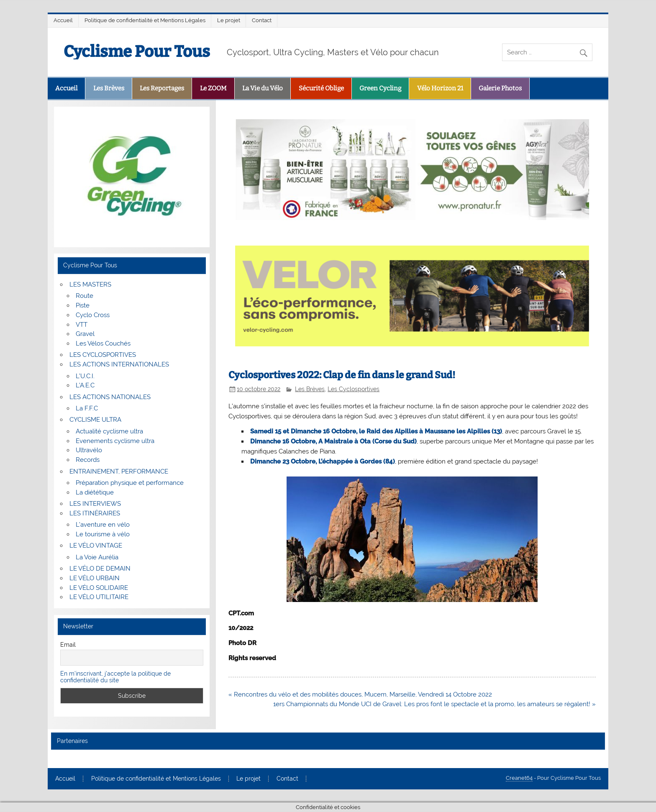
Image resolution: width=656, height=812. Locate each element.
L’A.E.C (85, 385)
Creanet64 (519, 778)
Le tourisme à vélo (103, 534)
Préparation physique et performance (130, 483)
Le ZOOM (213, 88)
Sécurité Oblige (321, 88)
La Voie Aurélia (97, 557)
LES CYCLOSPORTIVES (103, 355)
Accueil (63, 20)
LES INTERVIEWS (95, 504)
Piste (83, 305)
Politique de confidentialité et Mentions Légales (145, 20)
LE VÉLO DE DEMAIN (100, 569)
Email (68, 645)
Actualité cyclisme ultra (109, 431)
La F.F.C (87, 408)
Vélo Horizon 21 (440, 88)
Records (88, 460)
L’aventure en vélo (103, 525)
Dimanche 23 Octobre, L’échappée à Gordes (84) (323, 461)
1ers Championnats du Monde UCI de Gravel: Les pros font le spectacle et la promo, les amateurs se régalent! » (434, 704)
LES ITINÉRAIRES (95, 513)
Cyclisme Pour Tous (137, 51)
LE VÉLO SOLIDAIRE (99, 588)
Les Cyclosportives (354, 389)
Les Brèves (109, 88)
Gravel (85, 334)
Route (85, 296)
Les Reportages (162, 88)
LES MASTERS (90, 284)
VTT (82, 325)
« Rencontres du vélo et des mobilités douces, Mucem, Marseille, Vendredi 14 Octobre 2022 (360, 694)
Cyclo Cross (93, 315)
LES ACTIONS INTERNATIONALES (119, 364)
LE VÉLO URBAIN (95, 578)
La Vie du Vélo (263, 88)
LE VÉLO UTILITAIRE (99, 597)
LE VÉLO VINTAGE (96, 546)
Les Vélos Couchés (103, 343)
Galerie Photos (500, 88)
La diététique (95, 492)
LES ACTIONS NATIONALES (110, 397)
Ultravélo (89, 450)
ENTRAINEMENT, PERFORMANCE (119, 471)
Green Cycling (380, 88)
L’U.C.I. (85, 376)
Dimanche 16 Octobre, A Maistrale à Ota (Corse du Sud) (333, 441)
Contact (262, 20)
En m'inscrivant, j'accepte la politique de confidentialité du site (115, 677)
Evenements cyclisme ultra (115, 441)
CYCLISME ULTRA (95, 420)
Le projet (229, 20)
